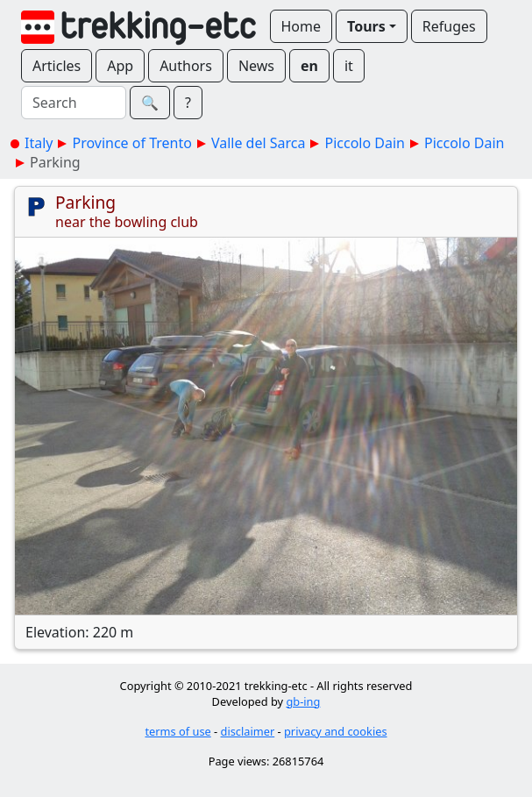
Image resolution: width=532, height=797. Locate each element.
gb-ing (303, 701)
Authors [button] (186, 66)
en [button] (309, 66)
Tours (366, 26)
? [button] (188, 103)
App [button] (120, 66)
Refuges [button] (449, 26)
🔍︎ (150, 103)
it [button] (349, 66)
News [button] (256, 66)
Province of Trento (131, 143)
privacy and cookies (336, 731)
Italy (39, 143)
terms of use (177, 731)
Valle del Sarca (259, 143)
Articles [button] (57, 66)
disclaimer (248, 731)
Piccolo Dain (365, 143)
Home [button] (301, 26)
